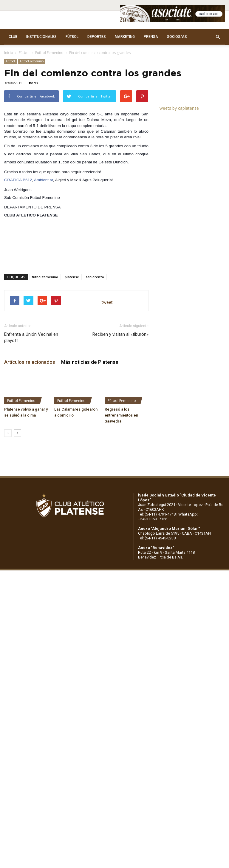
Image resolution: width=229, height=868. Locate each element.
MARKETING (125, 37)
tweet (107, 302)
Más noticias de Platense (90, 362)
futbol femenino (45, 277)
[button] (218, 37)
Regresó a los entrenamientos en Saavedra (121, 415)
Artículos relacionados (30, 362)
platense (72, 277)
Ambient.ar (44, 180)
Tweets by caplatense (178, 108)
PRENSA (151, 37)
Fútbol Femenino (49, 53)
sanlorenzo (95, 277)
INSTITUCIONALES (41, 37)
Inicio (9, 53)
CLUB (13, 37)
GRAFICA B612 (18, 180)
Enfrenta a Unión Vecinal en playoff (31, 337)
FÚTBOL (72, 37)
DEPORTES (97, 37)
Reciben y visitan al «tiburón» (120, 334)
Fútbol (24, 53)
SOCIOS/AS (177, 37)
